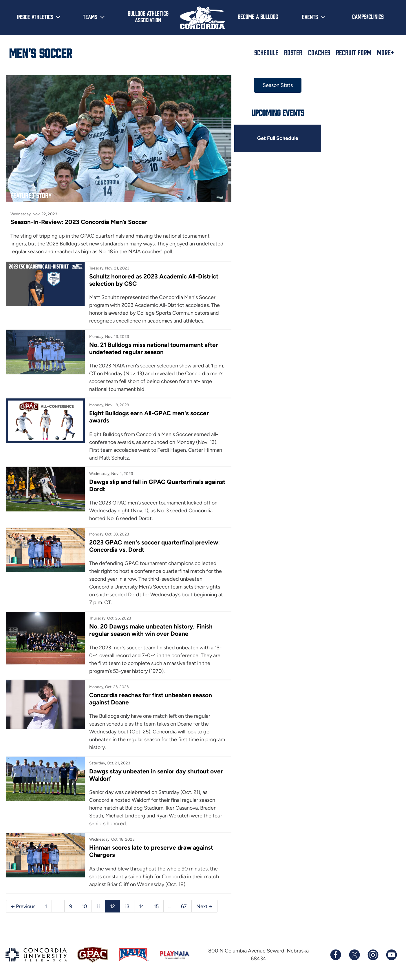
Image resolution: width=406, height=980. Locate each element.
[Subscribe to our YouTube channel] (391, 951)
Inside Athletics (35, 17)
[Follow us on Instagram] (373, 951)
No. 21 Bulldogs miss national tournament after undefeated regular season (151, 344)
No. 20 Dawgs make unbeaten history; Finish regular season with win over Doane (149, 626)
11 (99, 903)
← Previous (23, 903)
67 (184, 903)
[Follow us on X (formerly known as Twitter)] (354, 951)
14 (142, 903)
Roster (293, 52)
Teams (90, 17)
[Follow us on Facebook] (336, 951)
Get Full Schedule (269, 139)
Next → (205, 903)
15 (157, 903)
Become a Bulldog (258, 16)
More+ (386, 52)
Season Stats (269, 85)
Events (310, 17)
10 (84, 903)
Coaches (319, 52)
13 (127, 903)
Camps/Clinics (368, 16)
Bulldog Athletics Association (148, 16)
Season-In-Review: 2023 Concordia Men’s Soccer (80, 217)
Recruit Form (354, 52)
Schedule (266, 52)
